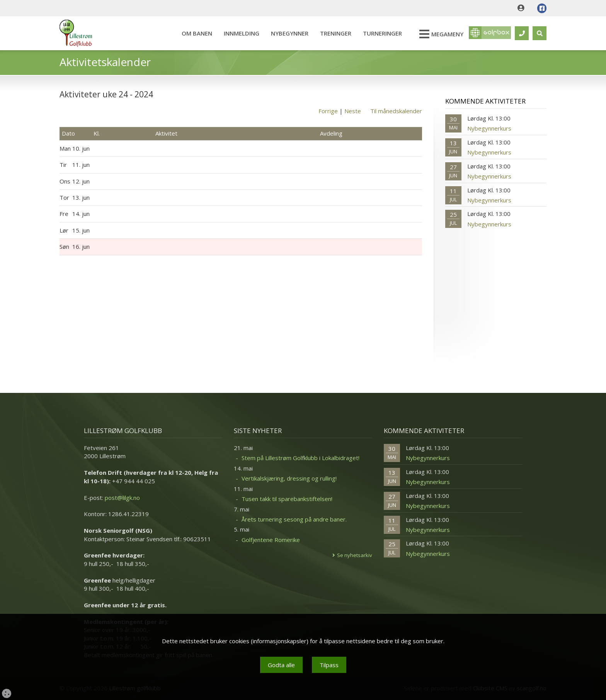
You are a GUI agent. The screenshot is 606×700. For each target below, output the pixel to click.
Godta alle (281, 665)
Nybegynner (286, 33)
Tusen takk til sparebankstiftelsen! (287, 499)
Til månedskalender (396, 111)
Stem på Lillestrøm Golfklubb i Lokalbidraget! (300, 458)
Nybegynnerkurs (489, 128)
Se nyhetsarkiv (355, 555)
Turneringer (379, 33)
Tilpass (329, 665)
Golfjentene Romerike (271, 540)
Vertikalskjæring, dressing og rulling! (289, 478)
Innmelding (238, 33)
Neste (353, 111)
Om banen (193, 33)
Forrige (328, 111)
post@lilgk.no (122, 498)
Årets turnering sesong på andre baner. (294, 519)
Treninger (332, 33)
